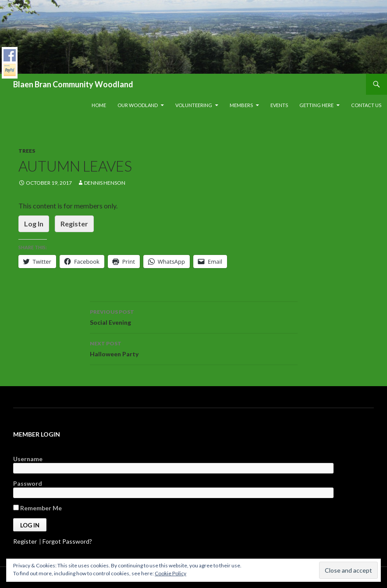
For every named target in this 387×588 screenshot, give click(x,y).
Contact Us (366, 105)
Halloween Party (194, 348)
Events (279, 105)
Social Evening (194, 316)
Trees (27, 151)
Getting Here (316, 105)
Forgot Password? (67, 541)
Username (28, 459)
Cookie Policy (170, 573)
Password (28, 483)
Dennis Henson (105, 183)
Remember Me (37, 508)
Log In (34, 224)
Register (74, 224)
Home (99, 105)
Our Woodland (138, 105)
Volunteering (194, 105)
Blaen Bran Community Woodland (73, 84)
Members (241, 105)
